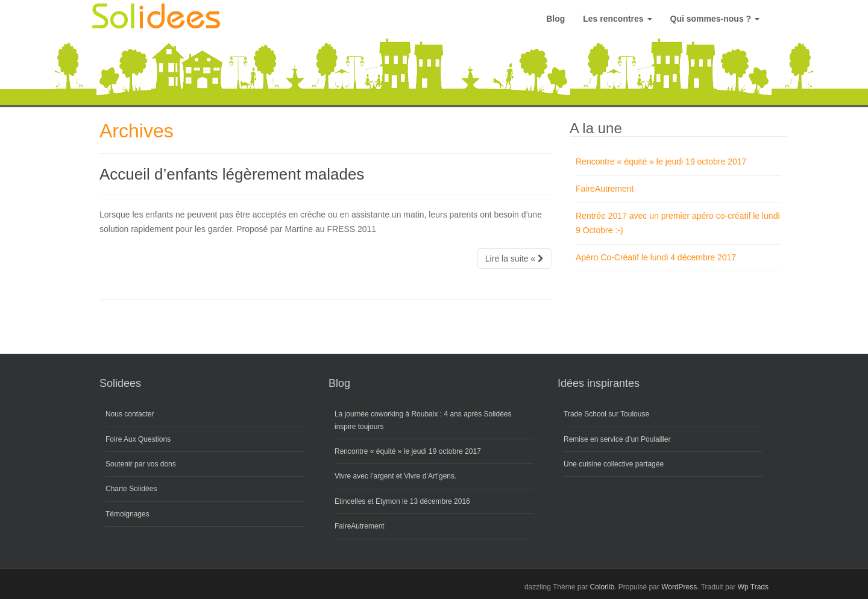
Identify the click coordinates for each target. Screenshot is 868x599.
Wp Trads (753, 587)
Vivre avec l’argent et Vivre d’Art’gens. (395, 476)
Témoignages (127, 514)
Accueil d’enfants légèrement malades (232, 174)
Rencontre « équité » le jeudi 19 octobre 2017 (661, 162)
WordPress (679, 587)
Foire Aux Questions (138, 439)
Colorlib (602, 587)
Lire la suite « (514, 259)
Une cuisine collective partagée (614, 464)
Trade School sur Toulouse (606, 414)
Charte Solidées (131, 489)
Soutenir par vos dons (141, 464)
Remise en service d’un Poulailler (617, 439)
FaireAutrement (605, 189)
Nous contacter (130, 414)
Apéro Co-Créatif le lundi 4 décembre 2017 (656, 257)
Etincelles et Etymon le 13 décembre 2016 (402, 501)
